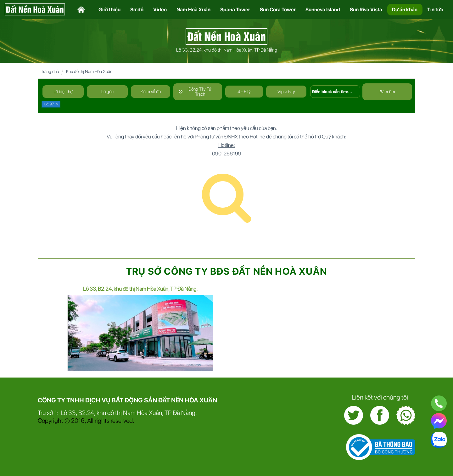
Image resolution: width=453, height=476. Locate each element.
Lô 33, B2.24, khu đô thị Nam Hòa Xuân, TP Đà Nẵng (227, 50)
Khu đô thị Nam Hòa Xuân (89, 71)
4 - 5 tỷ (244, 92)
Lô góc (107, 92)
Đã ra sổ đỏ (151, 92)
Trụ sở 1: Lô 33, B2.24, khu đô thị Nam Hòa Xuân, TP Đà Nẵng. (117, 413)
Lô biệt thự (63, 92)
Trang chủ (50, 71)
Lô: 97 (49, 104)
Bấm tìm (387, 92)
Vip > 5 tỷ (286, 92)
